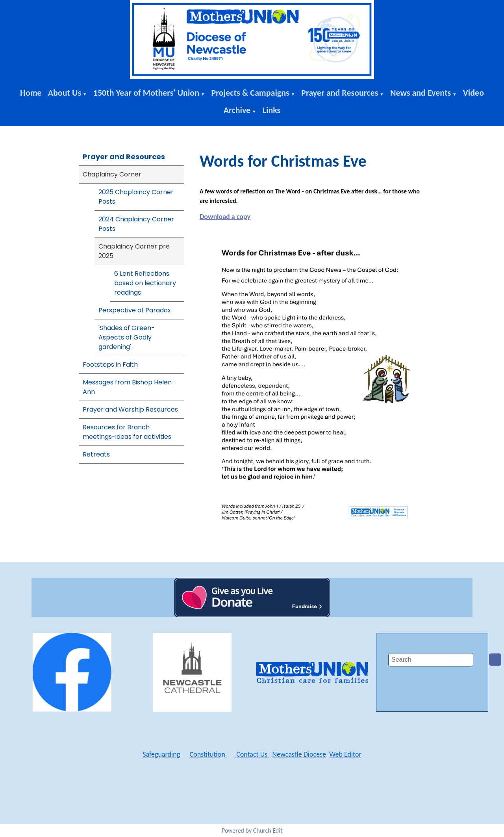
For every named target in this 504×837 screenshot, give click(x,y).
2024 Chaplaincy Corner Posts (136, 224)
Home (31, 93)
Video (473, 93)
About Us (65, 93)
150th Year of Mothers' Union (146, 93)
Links (272, 110)
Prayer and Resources (340, 93)
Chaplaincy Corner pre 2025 (134, 251)
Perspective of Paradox (135, 310)
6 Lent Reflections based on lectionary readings (145, 283)
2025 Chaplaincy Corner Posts (136, 197)
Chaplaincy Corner (112, 174)
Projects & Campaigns (250, 93)
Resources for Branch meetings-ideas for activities (127, 432)
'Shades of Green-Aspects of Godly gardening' (127, 337)
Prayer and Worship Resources (130, 409)
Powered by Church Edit (252, 831)
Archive (237, 110)
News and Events (421, 93)
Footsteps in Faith (110, 365)
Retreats (96, 454)
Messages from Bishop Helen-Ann (129, 387)
